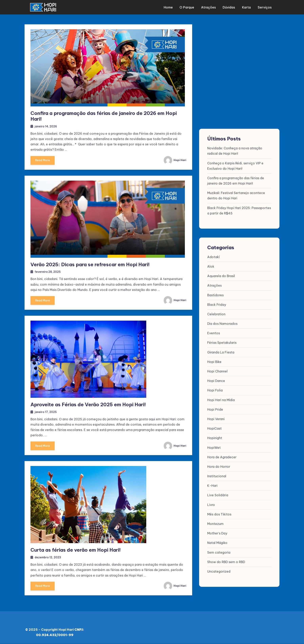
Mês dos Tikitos (219, 514)
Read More (43, 161)
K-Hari (212, 486)
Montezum (215, 524)
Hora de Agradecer (222, 457)
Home (170, 7)
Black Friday (217, 305)
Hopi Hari (175, 160)
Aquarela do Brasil (221, 276)
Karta (246, 7)
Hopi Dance (216, 381)
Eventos (214, 333)
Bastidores (215, 295)
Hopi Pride (215, 409)
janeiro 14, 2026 (46, 126)
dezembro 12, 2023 (49, 557)
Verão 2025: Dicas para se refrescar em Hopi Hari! (90, 264)
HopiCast (214, 428)
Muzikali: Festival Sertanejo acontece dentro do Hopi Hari (236, 196)
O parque (188, 7)
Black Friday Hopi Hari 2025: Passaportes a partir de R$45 (239, 210)
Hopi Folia (215, 390)
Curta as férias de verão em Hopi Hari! (76, 550)
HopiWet (214, 447)
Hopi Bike (214, 362)
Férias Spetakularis (222, 343)
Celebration (216, 314)
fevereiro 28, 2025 (48, 271)
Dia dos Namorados (222, 324)
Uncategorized (219, 571)
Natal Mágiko (217, 543)
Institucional (217, 476)
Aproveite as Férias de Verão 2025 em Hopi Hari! (88, 404)
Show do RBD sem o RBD (226, 562)
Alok (211, 266)
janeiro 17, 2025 (46, 412)
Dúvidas (229, 7)
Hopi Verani (216, 419)
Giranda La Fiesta (221, 352)
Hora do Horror (219, 467)
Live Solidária (218, 495)
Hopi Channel (217, 371)
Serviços (264, 7)
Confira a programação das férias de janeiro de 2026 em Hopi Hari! (104, 116)
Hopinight (215, 438)
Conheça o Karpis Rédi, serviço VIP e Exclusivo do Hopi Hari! (235, 166)
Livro (211, 505)
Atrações (209, 7)
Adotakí (213, 257)
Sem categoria (219, 552)
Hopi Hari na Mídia (221, 400)
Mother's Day (217, 533)
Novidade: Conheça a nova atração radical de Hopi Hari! (235, 151)
